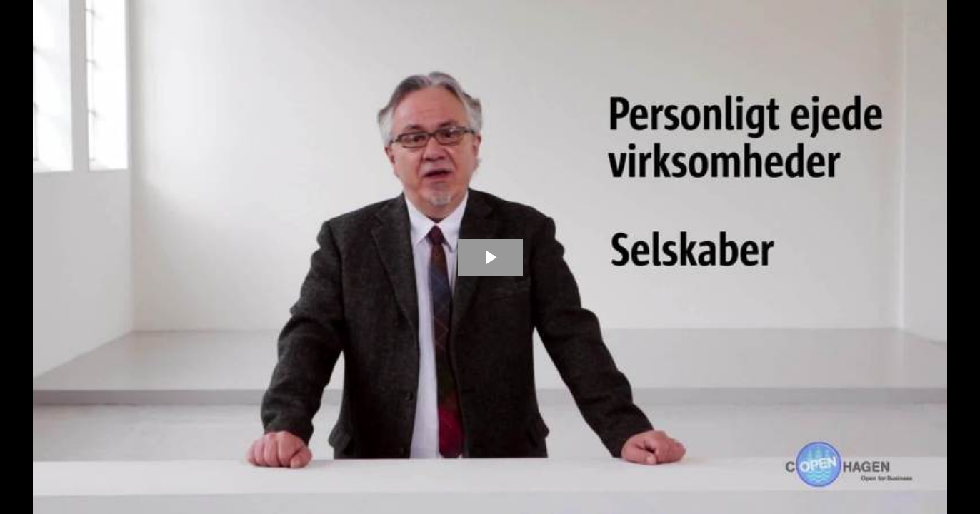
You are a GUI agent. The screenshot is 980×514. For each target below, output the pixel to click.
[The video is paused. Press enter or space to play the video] (490, 257)
